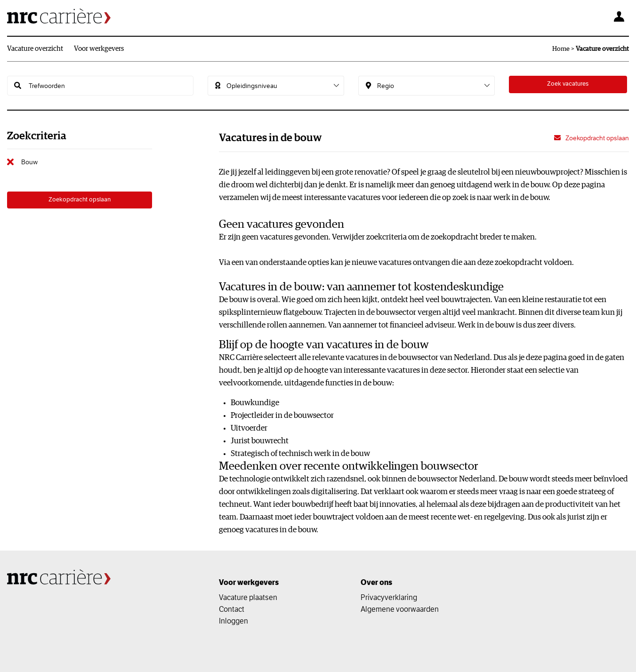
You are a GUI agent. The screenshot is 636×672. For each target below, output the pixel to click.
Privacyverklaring (389, 597)
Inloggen (233, 621)
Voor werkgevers (99, 49)
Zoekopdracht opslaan (80, 201)
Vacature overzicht (35, 49)
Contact (232, 609)
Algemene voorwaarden (400, 609)
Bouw (29, 162)
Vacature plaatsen (248, 597)
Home (561, 49)
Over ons (376, 582)
